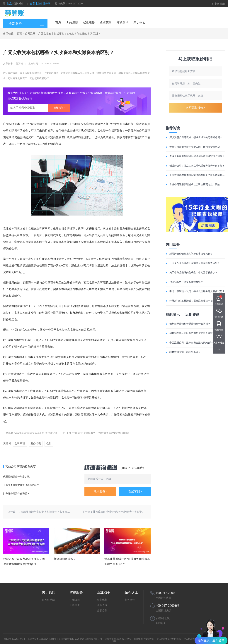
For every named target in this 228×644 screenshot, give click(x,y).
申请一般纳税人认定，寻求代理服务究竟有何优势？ (197, 291)
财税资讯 (122, 22)
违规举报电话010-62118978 (118, 639)
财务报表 (36, 444)
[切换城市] (19, 4)
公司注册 (30, 34)
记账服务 (89, 22)
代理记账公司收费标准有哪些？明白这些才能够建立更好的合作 (25, 562)
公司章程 (20, 444)
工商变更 (75, 605)
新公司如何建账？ (65, 559)
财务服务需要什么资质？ (16, 494)
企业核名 (106, 22)
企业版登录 (218, 4)
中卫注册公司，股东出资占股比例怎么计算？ (193, 343)
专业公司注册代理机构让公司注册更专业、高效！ (196, 184)
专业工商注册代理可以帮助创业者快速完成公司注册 (197, 156)
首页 (58, 22)
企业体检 (102, 600)
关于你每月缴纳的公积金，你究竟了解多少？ (193, 272)
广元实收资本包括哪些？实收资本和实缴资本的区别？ (69, 34)
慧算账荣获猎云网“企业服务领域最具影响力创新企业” (127, 562)
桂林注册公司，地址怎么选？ (185, 352)
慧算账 (10, 433)
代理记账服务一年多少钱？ (18, 477)
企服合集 (102, 611)
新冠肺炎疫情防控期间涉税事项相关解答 (191, 254)
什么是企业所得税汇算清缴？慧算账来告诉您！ (195, 263)
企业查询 (102, 605)
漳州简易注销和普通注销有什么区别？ (190, 324)
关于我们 (139, 22)
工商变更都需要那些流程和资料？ (21, 485)
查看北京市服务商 (40, 4)
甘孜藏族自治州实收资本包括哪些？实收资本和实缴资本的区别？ (56, 512)
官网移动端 (48, 600)
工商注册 (72, 22)
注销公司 (75, 600)
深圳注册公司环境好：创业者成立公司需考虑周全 (196, 137)
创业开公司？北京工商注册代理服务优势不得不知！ (197, 166)
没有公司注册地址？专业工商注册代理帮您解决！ (196, 147)
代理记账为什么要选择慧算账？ (186, 282)
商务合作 (130, 600)
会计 (49, 444)
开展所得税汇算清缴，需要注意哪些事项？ (192, 301)
